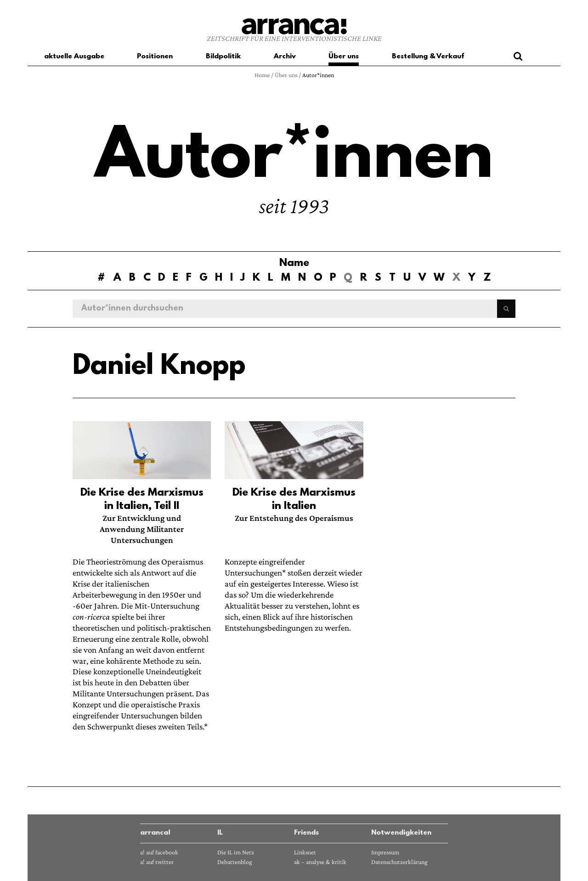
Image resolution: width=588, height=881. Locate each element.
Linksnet (305, 852)
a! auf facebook (159, 852)
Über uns (286, 75)
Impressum (385, 852)
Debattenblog (235, 862)
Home (262, 75)
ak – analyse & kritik (320, 862)
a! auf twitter (157, 862)
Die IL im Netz (236, 852)
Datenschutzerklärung (399, 862)
